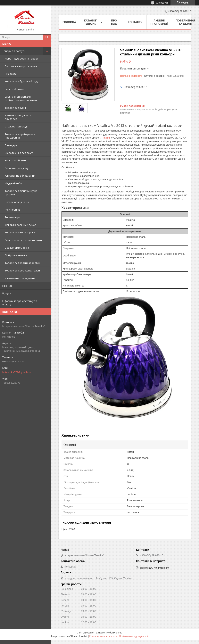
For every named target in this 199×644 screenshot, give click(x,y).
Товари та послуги (14, 51)
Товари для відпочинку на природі (21, 193)
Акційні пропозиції (159, 22)
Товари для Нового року (20, 232)
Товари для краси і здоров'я (22, 263)
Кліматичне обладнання (20, 176)
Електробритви (15, 89)
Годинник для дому (17, 168)
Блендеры (11, 145)
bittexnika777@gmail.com (17, 372)
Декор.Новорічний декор (21, 225)
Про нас (7, 286)
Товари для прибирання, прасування (20, 136)
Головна (69, 22)
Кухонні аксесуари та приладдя (18, 117)
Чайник (106, 138)
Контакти (135, 22)
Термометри (13, 217)
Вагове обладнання (17, 202)
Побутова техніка (16, 255)
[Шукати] (47, 37)
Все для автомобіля (17, 248)
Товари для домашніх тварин (23, 270)
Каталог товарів (90, 22)
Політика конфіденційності (134, 636)
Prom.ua (118, 633)
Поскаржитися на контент (103, 636)
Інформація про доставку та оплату (20, 303)
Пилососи (11, 74)
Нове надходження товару (22, 59)
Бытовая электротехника (21, 66)
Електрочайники (15, 160)
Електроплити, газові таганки (23, 240)
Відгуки (7, 293)
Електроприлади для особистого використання (21, 98)
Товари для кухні (15, 108)
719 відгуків (162, 3)
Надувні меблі (14, 183)
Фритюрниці (13, 210)
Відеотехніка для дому (19, 153)
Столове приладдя (17, 126)
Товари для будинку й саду (22, 81)
